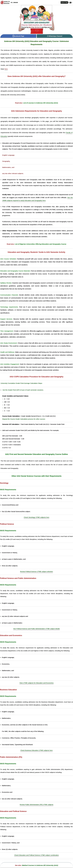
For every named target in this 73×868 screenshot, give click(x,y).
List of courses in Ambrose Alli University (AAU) (41, 103)
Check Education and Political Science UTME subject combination (36, 855)
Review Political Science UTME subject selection (36, 572)
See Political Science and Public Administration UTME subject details (37, 629)
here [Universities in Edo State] (6, 69)
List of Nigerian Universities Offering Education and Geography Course (41, 244)
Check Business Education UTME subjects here (36, 750)
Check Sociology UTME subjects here (36, 517)
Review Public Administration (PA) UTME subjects (36, 805)
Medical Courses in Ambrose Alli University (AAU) (40, 865)
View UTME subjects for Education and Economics (36, 683)
